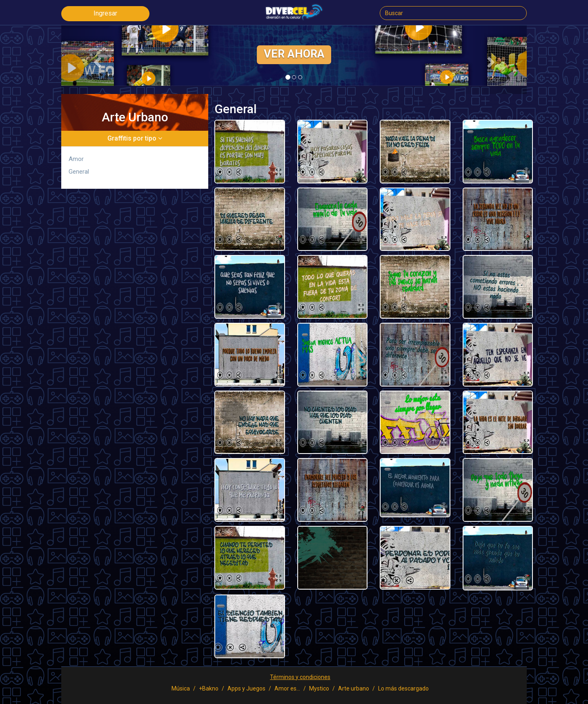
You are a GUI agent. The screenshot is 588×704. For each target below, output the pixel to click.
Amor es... (287, 688)
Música (181, 688)
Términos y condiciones (300, 677)
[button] (96, 60)
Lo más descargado (403, 688)
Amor (76, 159)
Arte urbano (354, 688)
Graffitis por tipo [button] (135, 138)
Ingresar (105, 13)
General (79, 172)
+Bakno (209, 688)
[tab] (135, 139)
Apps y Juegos (246, 688)
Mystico (319, 688)
